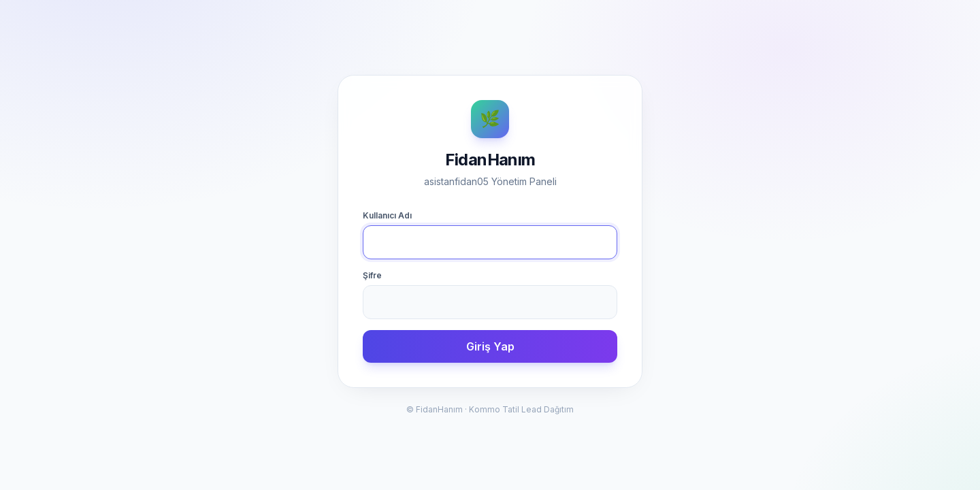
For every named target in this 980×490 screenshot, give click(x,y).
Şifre (372, 275)
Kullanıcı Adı (387, 215)
